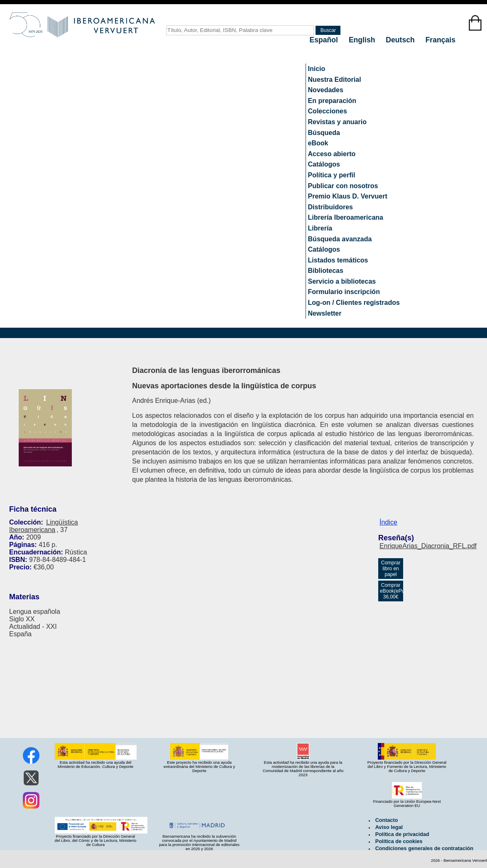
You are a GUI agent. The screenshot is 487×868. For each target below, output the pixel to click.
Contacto (387, 820)
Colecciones (328, 111)
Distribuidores (330, 207)
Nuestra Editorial (335, 80)
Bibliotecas (326, 271)
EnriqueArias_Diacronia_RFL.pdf (428, 546)
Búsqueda (324, 133)
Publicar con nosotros (343, 186)
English (363, 40)
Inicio (317, 69)
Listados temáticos (338, 260)
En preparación (332, 101)
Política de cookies (399, 841)
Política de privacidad (402, 834)
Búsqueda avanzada (340, 239)
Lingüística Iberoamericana (44, 526)
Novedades (326, 90)
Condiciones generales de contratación (424, 848)
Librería (320, 228)
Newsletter (325, 313)
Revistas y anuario (337, 122)
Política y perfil (332, 175)
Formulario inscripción (344, 292)
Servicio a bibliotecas (342, 281)
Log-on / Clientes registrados (354, 303)
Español (325, 40)
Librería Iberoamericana (346, 217)
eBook (318, 143)
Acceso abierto (332, 154)
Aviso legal (389, 827)
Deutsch (401, 40)
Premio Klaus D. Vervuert (348, 196)
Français (441, 40)
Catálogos (324, 164)
